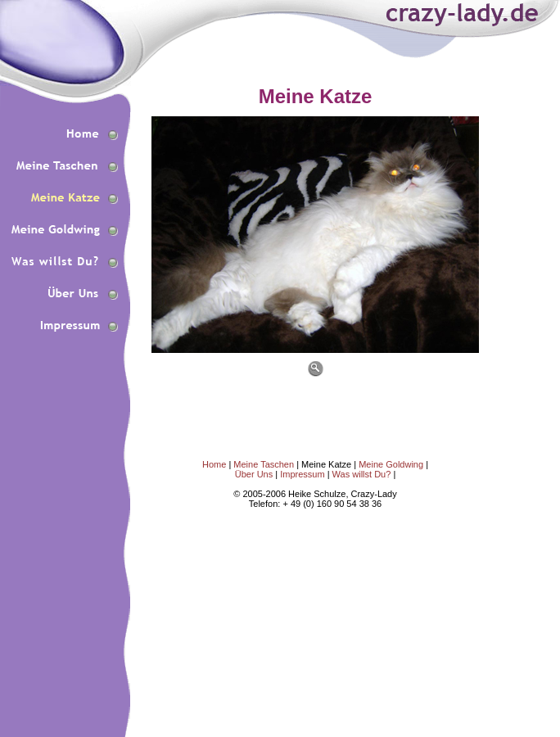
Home (214, 464)
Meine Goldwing (391, 464)
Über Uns (254, 474)
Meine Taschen (264, 464)
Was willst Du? (363, 474)
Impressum (303, 474)
